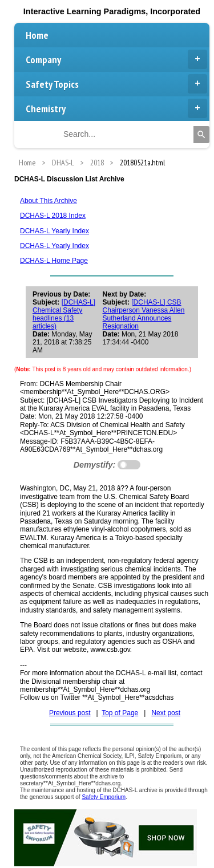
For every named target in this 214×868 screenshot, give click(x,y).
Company (116, 59)
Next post (166, 713)
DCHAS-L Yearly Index (54, 231)
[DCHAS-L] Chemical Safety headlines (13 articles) (64, 314)
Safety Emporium (104, 797)
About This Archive (49, 201)
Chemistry (116, 108)
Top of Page (120, 713)
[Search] (201, 135)
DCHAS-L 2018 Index (53, 216)
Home (37, 35)
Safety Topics (116, 84)
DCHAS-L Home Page (54, 261)
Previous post (70, 713)
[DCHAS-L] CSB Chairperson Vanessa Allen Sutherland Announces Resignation (144, 314)
